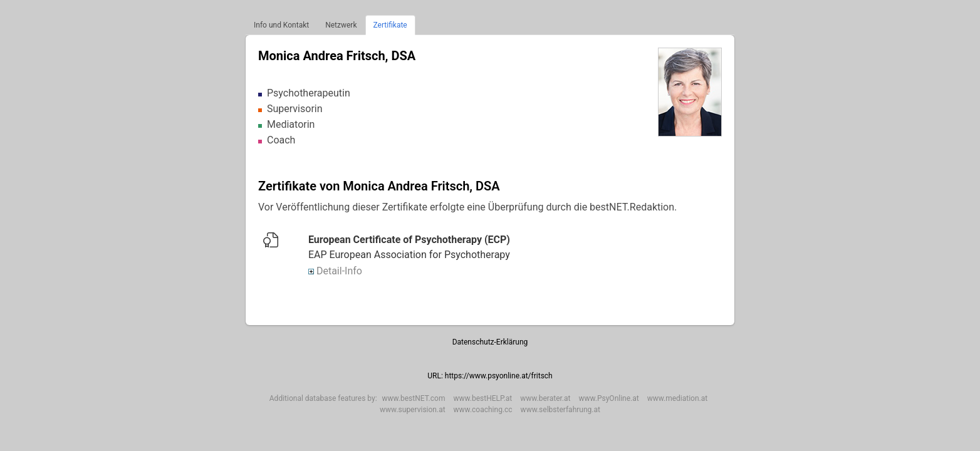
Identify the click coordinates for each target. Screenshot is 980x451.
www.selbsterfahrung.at (560, 410)
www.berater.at (545, 398)
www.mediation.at (678, 398)
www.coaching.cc (483, 410)
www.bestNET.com (414, 398)
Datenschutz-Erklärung (490, 342)
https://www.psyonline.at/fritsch (499, 376)
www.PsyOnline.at (608, 398)
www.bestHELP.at (482, 398)
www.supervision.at (413, 410)
